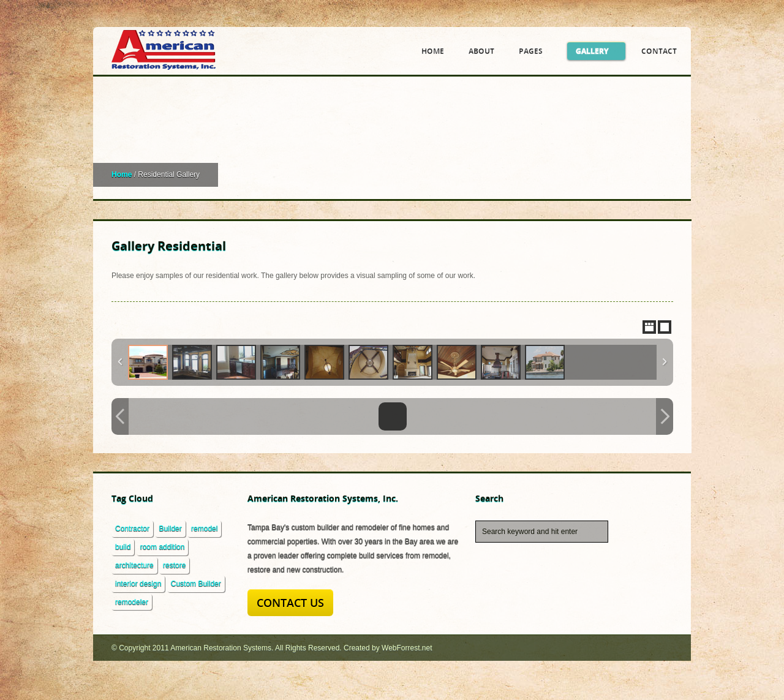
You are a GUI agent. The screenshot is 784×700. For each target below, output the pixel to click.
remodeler (132, 602)
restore (174, 565)
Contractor (132, 529)
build (123, 547)
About (481, 51)
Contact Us (290, 603)
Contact (659, 51)
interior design (138, 584)
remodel (204, 529)
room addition (163, 547)
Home (433, 51)
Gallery (596, 51)
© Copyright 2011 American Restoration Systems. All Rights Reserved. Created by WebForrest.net (272, 648)
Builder (170, 529)
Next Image (665, 416)
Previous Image (120, 416)
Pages (535, 51)
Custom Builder (196, 584)
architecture (134, 565)
